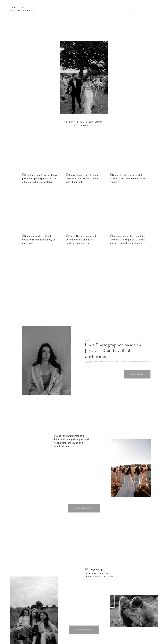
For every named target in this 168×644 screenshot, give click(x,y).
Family (143, 9)
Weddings (136, 9)
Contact (156, 9)
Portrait (149, 9)
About (129, 9)
